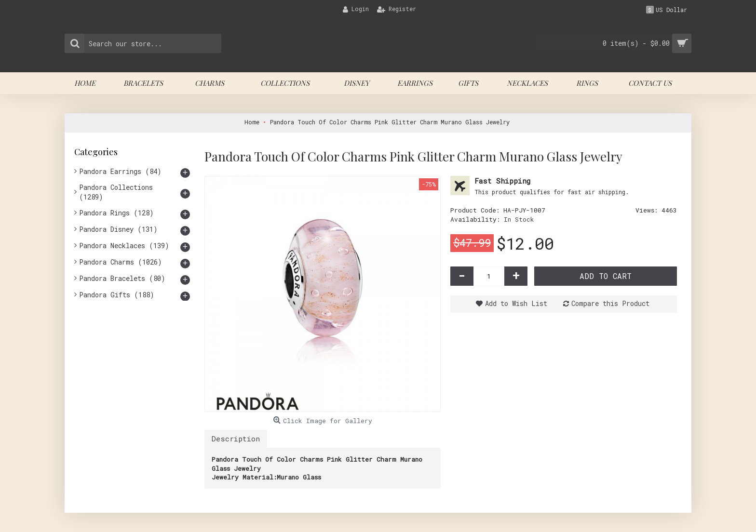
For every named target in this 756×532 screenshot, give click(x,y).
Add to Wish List (516, 303)
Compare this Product (610, 303)
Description (236, 439)
